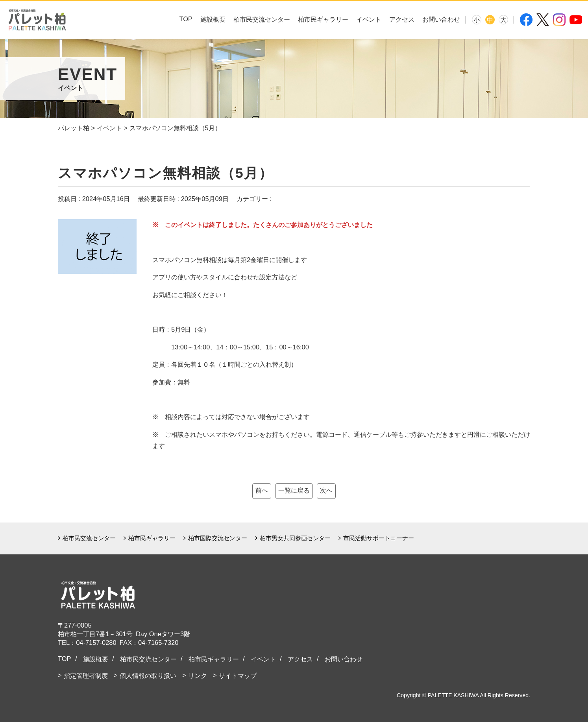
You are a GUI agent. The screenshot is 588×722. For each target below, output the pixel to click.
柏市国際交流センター (218, 538)
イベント (369, 19)
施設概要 (213, 19)
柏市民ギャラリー (323, 19)
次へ (326, 490)
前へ (262, 490)
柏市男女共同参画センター (295, 538)
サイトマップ (238, 676)
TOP (186, 19)
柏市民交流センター (262, 19)
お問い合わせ (441, 19)
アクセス (402, 19)
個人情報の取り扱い (148, 676)
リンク (198, 676)
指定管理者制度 (86, 676)
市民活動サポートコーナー (379, 538)
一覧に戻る (294, 490)
